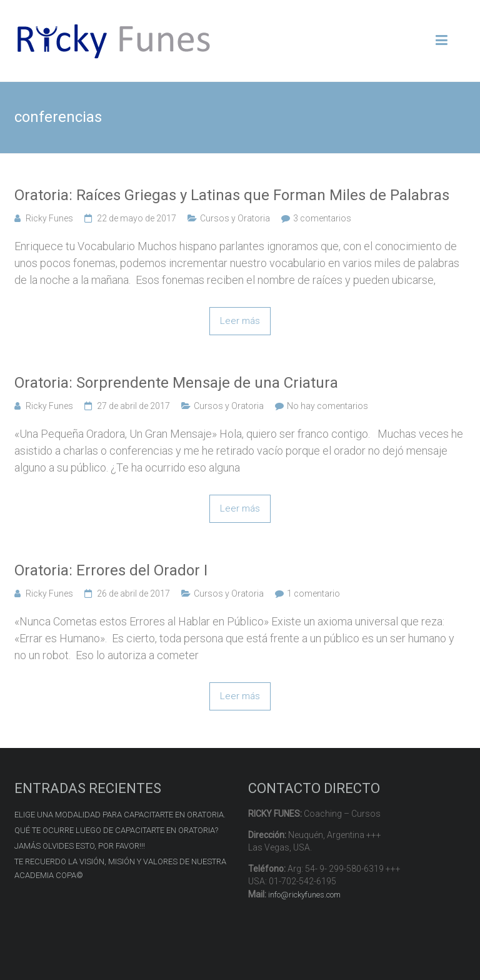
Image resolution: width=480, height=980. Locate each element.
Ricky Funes (49, 218)
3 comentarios (322, 218)
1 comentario (313, 594)
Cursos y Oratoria (235, 218)
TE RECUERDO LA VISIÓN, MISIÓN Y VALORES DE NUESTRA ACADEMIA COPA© (120, 868)
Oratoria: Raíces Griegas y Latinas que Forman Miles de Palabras (232, 195)
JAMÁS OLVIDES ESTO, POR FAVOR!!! (80, 846)
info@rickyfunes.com (304, 895)
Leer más (240, 321)
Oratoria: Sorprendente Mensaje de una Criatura (176, 383)
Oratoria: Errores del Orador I (111, 570)
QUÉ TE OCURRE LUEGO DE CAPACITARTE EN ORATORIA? (116, 830)
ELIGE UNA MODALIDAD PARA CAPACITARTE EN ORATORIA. (120, 815)
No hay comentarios (327, 406)
